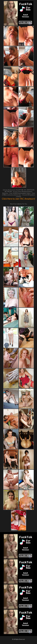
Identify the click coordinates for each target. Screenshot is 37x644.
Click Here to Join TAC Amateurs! (18, 199)
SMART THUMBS (22, 531)
